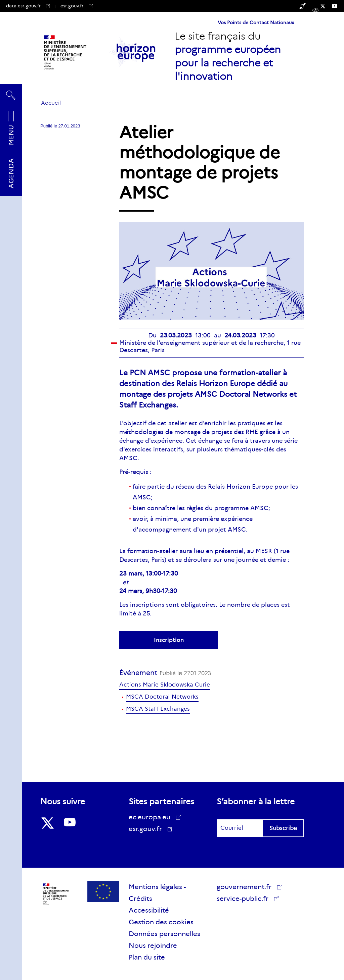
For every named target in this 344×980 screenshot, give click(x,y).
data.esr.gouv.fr (28, 6)
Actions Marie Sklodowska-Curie (165, 685)
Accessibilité (149, 910)
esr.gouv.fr (77, 6)
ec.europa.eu (152, 817)
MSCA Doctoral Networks (162, 697)
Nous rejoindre (153, 945)
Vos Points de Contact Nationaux (256, 22)
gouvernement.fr (246, 887)
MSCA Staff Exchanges (158, 709)
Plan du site (147, 957)
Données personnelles (164, 934)
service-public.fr (245, 900)
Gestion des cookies (161, 922)
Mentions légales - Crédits (157, 893)
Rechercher (11, 95)
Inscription (169, 640)
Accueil (51, 103)
